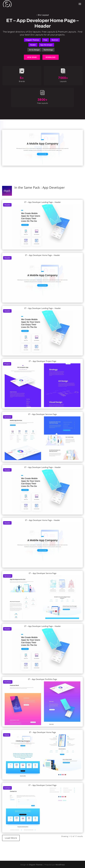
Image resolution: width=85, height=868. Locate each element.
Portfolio (8, 682)
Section (55, 40)
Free (45, 40)
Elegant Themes (32, 40)
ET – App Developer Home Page (42, 732)
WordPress (60, 865)
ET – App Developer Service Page (43, 573)
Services (8, 417)
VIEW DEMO (32, 57)
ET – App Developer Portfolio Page (42, 679)
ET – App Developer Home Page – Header (42, 255)
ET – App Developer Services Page (42, 414)
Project (7, 364)
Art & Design (34, 50)
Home (7, 735)
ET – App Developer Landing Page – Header (43, 202)
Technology (48, 50)
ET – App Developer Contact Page (42, 785)
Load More (11, 838)
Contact (7, 788)
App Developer (46, 45)
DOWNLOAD (51, 57)
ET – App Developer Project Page (42, 361)
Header (33, 45)
